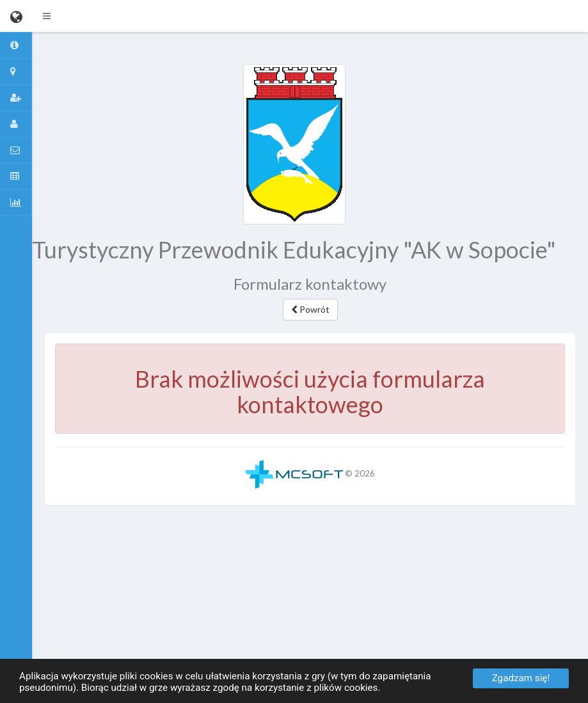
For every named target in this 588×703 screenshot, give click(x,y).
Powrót (310, 309)
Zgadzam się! (521, 678)
